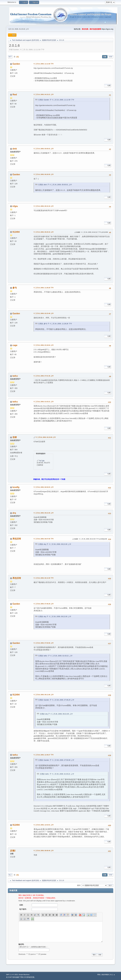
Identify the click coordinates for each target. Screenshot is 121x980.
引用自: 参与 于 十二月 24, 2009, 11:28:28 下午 (55, 324)
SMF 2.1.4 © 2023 (12, 975)
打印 (111, 57)
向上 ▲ (113, 975)
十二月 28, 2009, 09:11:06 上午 (43, 695)
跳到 (79, 885)
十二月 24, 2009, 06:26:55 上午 (43, 174)
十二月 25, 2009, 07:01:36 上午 (43, 376)
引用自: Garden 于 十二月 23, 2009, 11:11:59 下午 (56, 100)
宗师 (15, 437)
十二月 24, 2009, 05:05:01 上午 (43, 149)
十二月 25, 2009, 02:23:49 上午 (43, 313)
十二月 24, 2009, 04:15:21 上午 (43, 94)
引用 (108, 86)
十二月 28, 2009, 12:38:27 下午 (43, 755)
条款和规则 (105, 975)
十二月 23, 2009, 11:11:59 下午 (43, 64)
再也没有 (17, 539)
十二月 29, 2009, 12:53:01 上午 (43, 825)
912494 (16, 232)
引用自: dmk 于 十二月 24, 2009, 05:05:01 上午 (55, 185)
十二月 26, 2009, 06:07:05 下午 (43, 539)
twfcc (15, 376)
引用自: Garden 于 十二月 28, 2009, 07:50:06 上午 (56, 760)
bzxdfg (16, 487)
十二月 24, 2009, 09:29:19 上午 (43, 232)
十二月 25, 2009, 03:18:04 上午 (43, 345)
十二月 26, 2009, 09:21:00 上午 (43, 513)
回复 (105, 57)
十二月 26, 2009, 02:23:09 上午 (46, 437)
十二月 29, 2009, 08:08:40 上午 (43, 851)
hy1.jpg (41, 461)
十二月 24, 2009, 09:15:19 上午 (43, 206)
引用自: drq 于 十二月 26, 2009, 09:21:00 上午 (55, 544)
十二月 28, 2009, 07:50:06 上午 (43, 643)
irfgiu (15, 206)
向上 (10, 875)
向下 (10, 57)
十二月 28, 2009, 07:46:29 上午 (43, 604)
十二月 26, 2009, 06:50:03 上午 (43, 487)
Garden (16, 64)
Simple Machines (24, 975)
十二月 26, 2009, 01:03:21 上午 (43, 402)
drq (14, 513)
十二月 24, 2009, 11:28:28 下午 (43, 288)
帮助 (99, 975)
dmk (15, 149)
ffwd (15, 95)
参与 (15, 288)
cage (15, 345)
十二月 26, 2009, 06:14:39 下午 (43, 578)
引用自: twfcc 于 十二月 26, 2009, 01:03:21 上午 (55, 656)
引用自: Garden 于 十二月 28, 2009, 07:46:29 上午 (56, 700)
